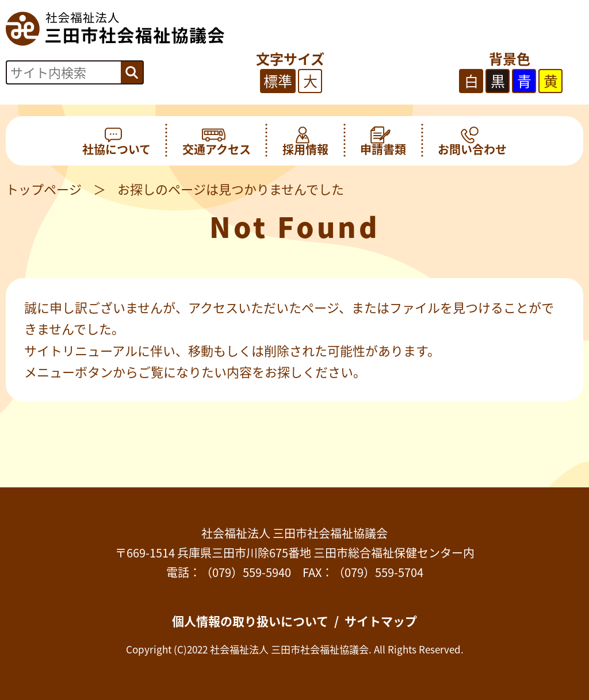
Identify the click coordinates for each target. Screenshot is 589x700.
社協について (116, 141)
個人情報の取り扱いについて (250, 621)
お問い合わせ (472, 141)
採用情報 (305, 141)
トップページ (44, 189)
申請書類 (383, 141)
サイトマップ (381, 621)
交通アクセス (217, 141)
